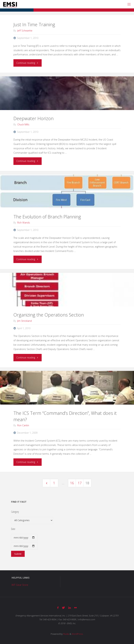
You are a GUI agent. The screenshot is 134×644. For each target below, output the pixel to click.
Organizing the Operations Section (49, 315)
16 (72, 483)
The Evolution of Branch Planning (47, 217)
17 (80, 483)
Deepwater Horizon (33, 118)
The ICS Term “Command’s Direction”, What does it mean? (65, 416)
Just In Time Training (34, 24)
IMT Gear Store (20, 585)
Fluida (66, 634)
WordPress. (77, 634)
